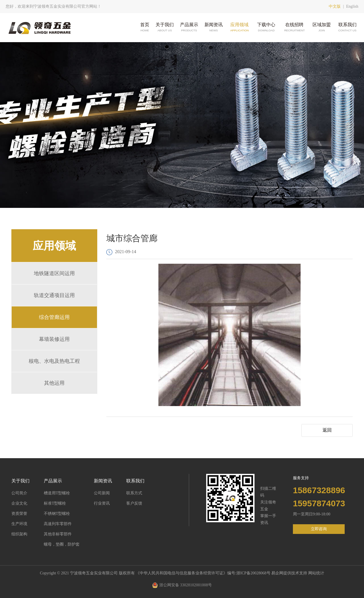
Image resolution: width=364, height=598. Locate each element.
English (352, 6)
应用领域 (239, 27)
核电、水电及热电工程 (54, 361)
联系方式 (134, 493)
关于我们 (165, 27)
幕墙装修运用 (54, 339)
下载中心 (266, 27)
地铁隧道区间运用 (54, 273)
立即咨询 (319, 529)
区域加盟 (322, 27)
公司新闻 (102, 493)
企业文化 (19, 503)
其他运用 (54, 383)
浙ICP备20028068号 (254, 573)
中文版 (335, 6)
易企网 (277, 573)
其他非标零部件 (58, 534)
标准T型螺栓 (55, 503)
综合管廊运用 (54, 317)
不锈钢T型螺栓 (57, 514)
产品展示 (189, 27)
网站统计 (316, 573)
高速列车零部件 (58, 524)
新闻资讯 (214, 27)
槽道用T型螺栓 (57, 493)
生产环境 (19, 524)
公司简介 (19, 493)
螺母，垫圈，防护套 (62, 544)
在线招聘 (294, 27)
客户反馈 (134, 503)
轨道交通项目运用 (54, 295)
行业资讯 (102, 503)
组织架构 (19, 534)
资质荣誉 (19, 514)
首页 (145, 27)
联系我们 (348, 27)
